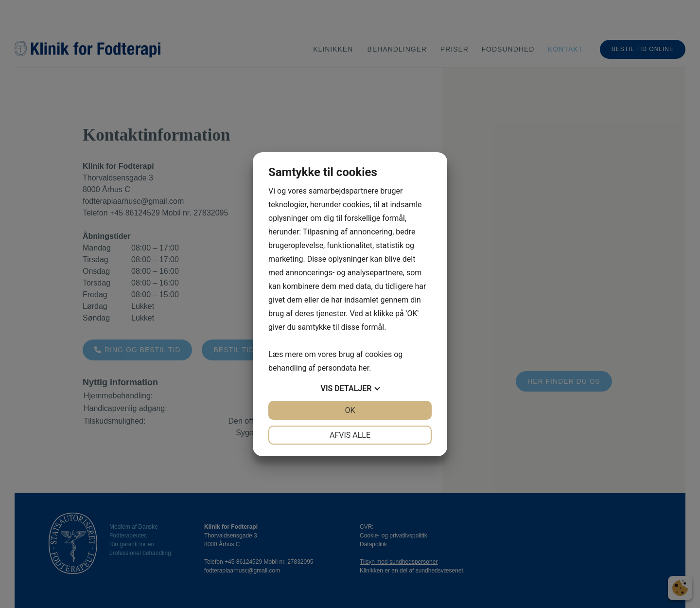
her (364, 368)
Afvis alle (350, 435)
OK (350, 410)
